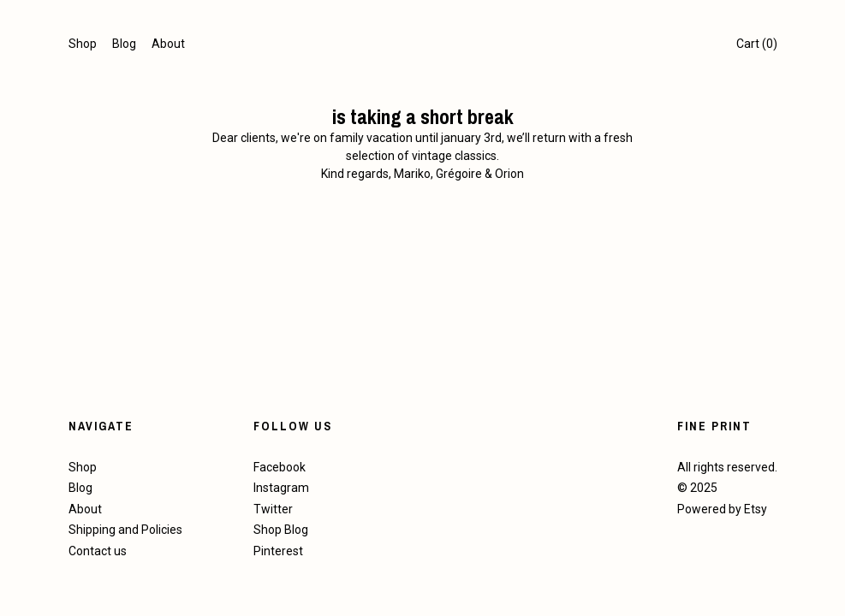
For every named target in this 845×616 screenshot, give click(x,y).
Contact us (98, 551)
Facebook (280, 467)
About (168, 44)
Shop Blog (281, 530)
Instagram (281, 488)
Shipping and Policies (125, 530)
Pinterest (278, 551)
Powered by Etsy (722, 509)
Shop (83, 44)
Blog (124, 44)
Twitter (273, 509)
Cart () (757, 44)
